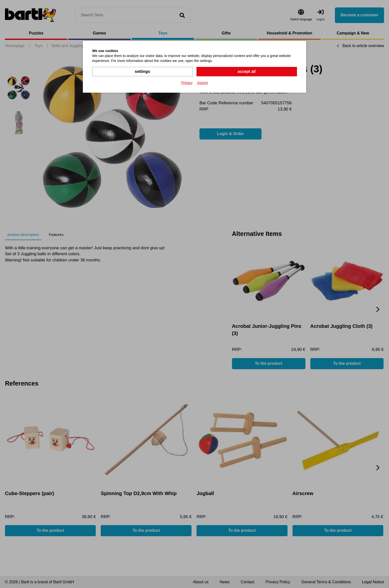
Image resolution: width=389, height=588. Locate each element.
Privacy (187, 83)
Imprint (203, 83)
